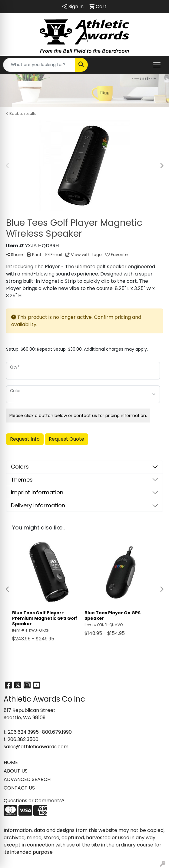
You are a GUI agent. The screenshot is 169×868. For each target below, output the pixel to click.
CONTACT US (19, 788)
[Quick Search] (39, 65)
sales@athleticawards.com (36, 747)
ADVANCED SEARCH (27, 779)
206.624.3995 (23, 732)
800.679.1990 (57, 732)
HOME (11, 762)
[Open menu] (157, 65)
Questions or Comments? (34, 801)
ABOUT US (16, 771)
